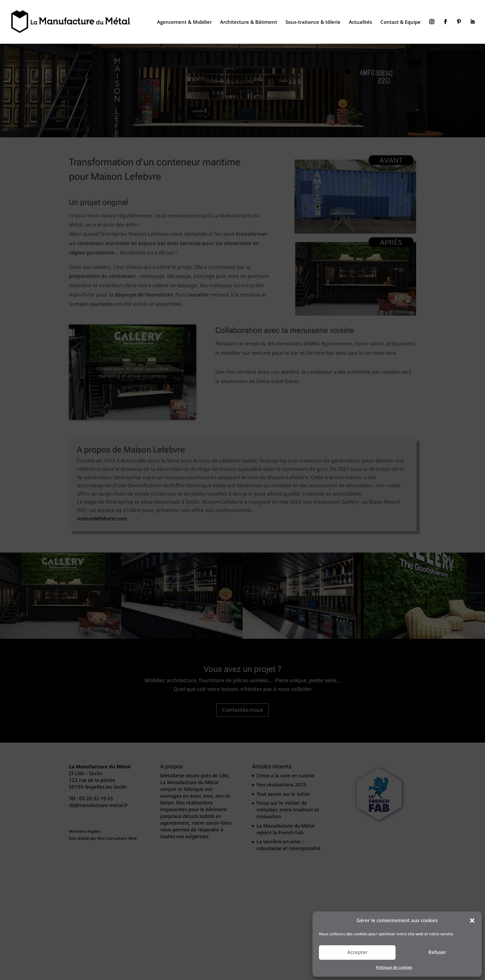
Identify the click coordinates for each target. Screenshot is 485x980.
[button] (472, 920)
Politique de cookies (394, 968)
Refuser (437, 952)
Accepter (357, 952)
